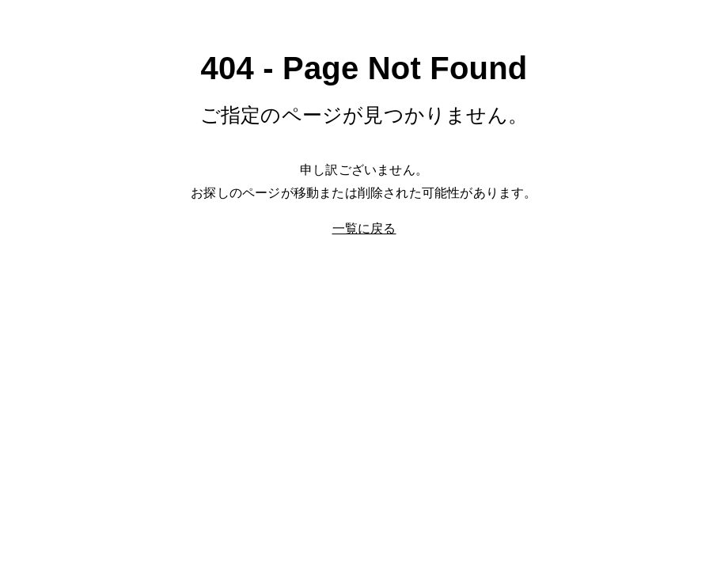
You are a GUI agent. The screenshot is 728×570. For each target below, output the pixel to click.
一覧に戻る (364, 228)
